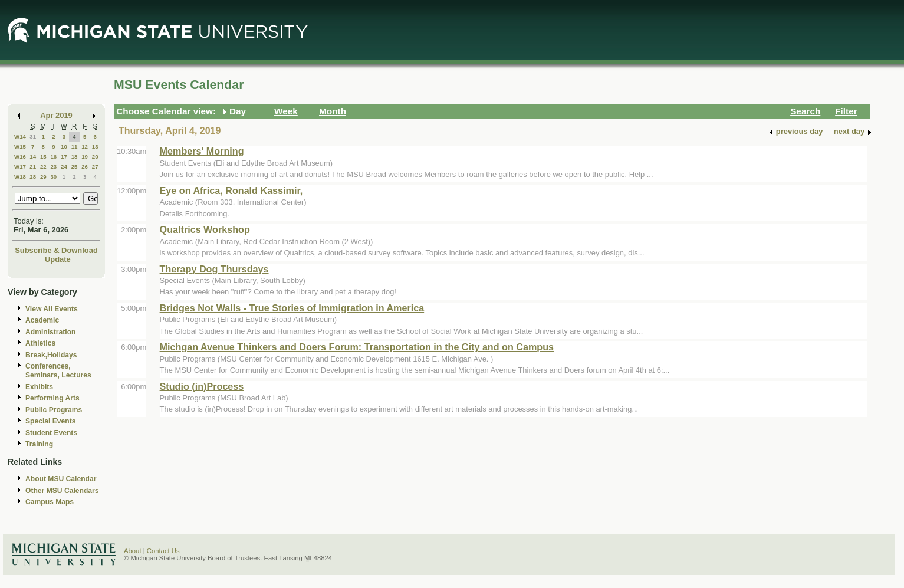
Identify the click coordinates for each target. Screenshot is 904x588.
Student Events (51, 433)
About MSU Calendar (61, 479)
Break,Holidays (51, 355)
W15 (20, 147)
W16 (20, 157)
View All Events (52, 309)
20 (95, 157)
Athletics (40, 343)
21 (33, 167)
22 (43, 167)
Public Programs (54, 410)
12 (85, 147)
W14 (20, 137)
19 (85, 157)
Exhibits (39, 387)
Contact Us (163, 551)
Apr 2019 (56, 115)
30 (53, 177)
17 (64, 157)
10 (64, 147)
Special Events (50, 421)
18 (75, 157)
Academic (42, 320)
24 (64, 167)
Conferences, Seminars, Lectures (58, 371)
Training (39, 444)
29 (43, 177)
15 (43, 157)
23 (53, 167)
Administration (50, 332)
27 (95, 167)
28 (33, 177)
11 (75, 147)
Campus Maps (50, 502)
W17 (20, 167)
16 (53, 157)
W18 (20, 177)
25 (75, 167)
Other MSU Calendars (62, 491)
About (133, 551)
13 (95, 147)
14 (33, 157)
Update (58, 259)
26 (85, 167)
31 (33, 137)
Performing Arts (52, 398)
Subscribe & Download (56, 250)
